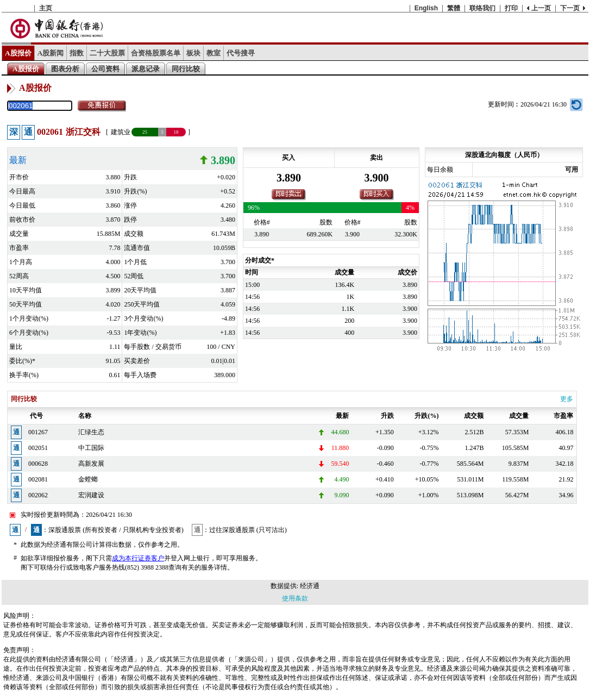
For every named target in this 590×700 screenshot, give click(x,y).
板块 (193, 53)
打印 (511, 8)
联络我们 (482, 8)
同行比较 (186, 69)
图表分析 (65, 69)
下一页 (570, 8)
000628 (38, 464)
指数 (77, 53)
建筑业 (121, 132)
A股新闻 (51, 53)
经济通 (310, 586)
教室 (214, 53)
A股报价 (18, 53)
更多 (567, 399)
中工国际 (91, 448)
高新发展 (91, 464)
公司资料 (105, 69)
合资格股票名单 (156, 53)
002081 (38, 479)
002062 (38, 495)
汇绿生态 (91, 432)
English (426, 8)
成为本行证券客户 (138, 558)
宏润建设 (91, 495)
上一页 (541, 8)
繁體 (454, 8)
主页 (46, 8)
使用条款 (295, 598)
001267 (38, 432)
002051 (38, 448)
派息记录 (146, 69)
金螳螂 (88, 479)
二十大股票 (107, 53)
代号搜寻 (241, 53)
